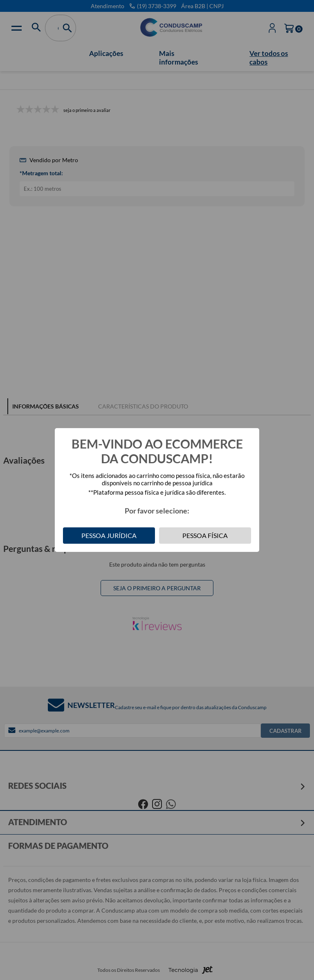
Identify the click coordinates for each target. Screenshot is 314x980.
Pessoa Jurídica (109, 535)
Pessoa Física (205, 535)
